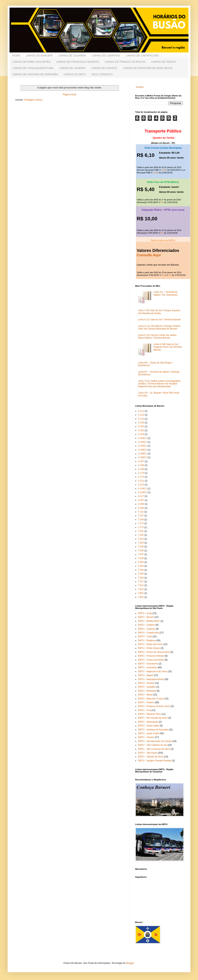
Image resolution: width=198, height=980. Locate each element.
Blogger (130, 963)
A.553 (141, 508)
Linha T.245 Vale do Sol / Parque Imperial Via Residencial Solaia (159, 312)
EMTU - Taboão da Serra (151, 757)
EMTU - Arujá (145, 613)
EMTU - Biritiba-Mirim (149, 621)
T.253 (141, 566)
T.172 (141, 523)
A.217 (141, 496)
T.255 (141, 574)
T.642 (141, 589)
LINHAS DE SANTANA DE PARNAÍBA (35, 74)
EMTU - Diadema (147, 640)
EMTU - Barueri (146, 617)
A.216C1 (143, 489)
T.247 (141, 554)
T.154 (141, 520)
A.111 (141, 411)
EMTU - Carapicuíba (148, 633)
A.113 (141, 419)
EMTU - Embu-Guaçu (149, 648)
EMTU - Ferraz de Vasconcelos (154, 652)
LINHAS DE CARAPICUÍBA (143, 56)
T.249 (141, 558)
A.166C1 (143, 454)
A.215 (141, 485)
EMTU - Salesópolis (148, 722)
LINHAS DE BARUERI (39, 56)
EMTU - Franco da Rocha (151, 660)
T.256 (141, 578)
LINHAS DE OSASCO (104, 68)
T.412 (141, 585)
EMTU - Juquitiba (147, 687)
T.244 (141, 543)
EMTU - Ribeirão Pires (149, 714)
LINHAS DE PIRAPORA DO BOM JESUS (148, 68)
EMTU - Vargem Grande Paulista (155, 761)
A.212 (141, 481)
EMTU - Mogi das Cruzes (151, 699)
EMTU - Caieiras (147, 625)
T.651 (141, 593)
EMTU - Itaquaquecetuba (151, 679)
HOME (16, 56)
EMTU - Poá (144, 710)
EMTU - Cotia (145, 636)
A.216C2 (143, 492)
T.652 (141, 597)
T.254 (141, 570)
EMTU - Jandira (146, 683)
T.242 (141, 535)
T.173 (141, 527)
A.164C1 (143, 438)
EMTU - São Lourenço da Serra (154, 749)
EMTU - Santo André (149, 733)
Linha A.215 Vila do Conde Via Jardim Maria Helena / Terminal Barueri (157, 336)
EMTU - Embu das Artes (150, 644)
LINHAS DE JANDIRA (72, 68)
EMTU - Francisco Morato (151, 656)
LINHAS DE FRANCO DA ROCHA (125, 62)
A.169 (141, 469)
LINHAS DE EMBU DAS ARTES (31, 62)
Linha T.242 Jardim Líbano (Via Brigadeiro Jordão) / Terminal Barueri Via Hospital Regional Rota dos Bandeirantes (159, 384)
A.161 (141, 426)
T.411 (141, 582)
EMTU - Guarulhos (148, 667)
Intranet (140, 87)
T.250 (141, 562)
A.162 (141, 430)
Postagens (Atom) (33, 100)
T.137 (141, 516)
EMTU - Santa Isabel (149, 726)
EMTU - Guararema (148, 664)
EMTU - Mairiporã (147, 691)
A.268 (141, 504)
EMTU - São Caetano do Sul (152, 745)
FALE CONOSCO (102, 74)
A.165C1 (143, 446)
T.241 (141, 531)
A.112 (141, 415)
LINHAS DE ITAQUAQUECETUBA (33, 68)
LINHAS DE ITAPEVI (164, 62)
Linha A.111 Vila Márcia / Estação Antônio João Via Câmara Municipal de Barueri (159, 327)
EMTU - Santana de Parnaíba (153, 730)
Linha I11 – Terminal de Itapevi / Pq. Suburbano (166, 293)
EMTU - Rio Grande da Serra (153, 718)
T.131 (141, 512)
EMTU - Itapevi (146, 675)
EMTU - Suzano (146, 737)
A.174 (141, 477)
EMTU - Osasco (146, 702)
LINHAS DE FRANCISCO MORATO (77, 62)
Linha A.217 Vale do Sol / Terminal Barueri (159, 320)
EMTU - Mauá (145, 695)
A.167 (141, 461)
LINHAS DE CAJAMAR (72, 56)
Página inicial (70, 94)
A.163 (141, 434)
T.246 (141, 551)
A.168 (141, 465)
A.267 (141, 500)
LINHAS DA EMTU (75, 74)
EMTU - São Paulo (148, 753)
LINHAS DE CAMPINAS (106, 56)
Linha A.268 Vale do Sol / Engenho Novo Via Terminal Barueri (168, 347)
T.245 (141, 547)
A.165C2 (143, 450)
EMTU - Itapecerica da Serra (153, 671)
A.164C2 (143, 442)
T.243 (141, 539)
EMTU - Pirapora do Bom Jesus (154, 706)
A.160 (141, 423)
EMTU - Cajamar (147, 629)
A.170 (141, 473)
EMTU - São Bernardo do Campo (155, 741)
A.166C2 (143, 457)
